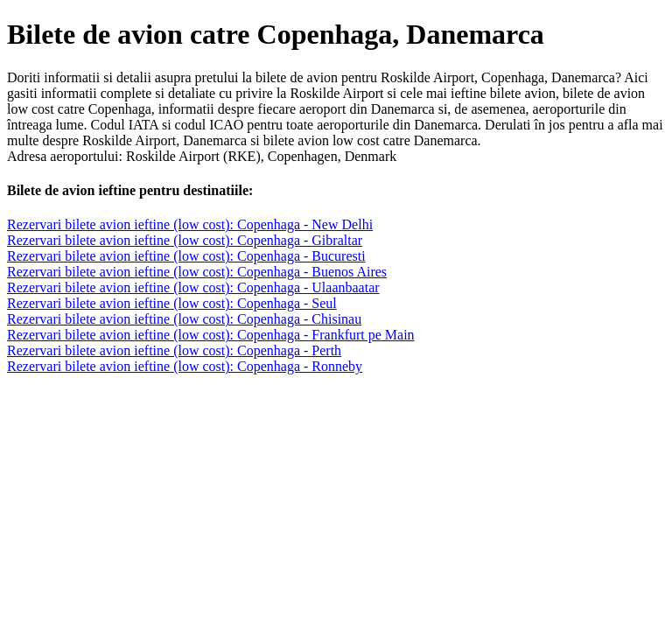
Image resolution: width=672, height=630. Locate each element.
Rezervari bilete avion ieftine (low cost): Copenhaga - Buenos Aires (197, 272)
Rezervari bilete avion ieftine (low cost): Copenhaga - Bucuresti (186, 256)
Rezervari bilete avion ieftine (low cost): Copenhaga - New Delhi (190, 224)
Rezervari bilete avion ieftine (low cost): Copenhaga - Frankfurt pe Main (211, 335)
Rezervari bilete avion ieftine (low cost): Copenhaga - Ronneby (185, 366)
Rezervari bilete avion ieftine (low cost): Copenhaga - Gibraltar (185, 240)
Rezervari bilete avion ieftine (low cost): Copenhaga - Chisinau (184, 319)
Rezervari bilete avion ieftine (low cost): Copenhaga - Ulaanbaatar (193, 287)
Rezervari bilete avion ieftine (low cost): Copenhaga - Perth (174, 350)
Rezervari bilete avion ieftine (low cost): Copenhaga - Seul (172, 303)
